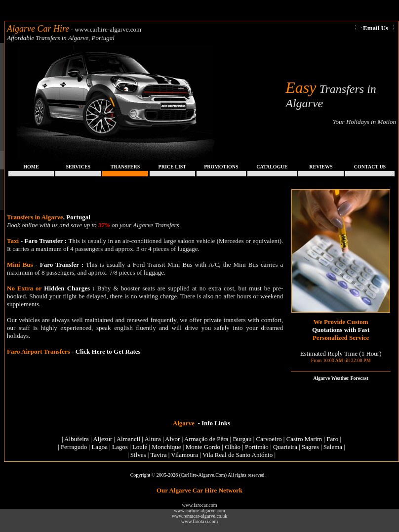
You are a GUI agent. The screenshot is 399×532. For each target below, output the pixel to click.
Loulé (140, 447)
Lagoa (99, 447)
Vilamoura (184, 455)
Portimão (257, 447)
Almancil (128, 439)
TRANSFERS (125, 167)
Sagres (310, 447)
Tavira (158, 455)
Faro (332, 439)
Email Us (376, 28)
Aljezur (102, 439)
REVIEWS (321, 167)
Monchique (166, 447)
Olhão (233, 447)
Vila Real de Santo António (238, 455)
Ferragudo (74, 447)
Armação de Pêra (206, 439)
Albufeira (77, 439)
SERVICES (79, 167)
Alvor (172, 439)
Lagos (120, 447)
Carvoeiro (269, 439)
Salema (333, 447)
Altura (152, 439)
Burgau (242, 439)
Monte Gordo (203, 447)
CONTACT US (370, 167)
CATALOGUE (272, 167)
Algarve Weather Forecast (341, 378)
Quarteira (285, 447)
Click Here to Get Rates (108, 351)
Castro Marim (304, 439)
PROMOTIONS (221, 167)
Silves (138, 455)
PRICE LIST (172, 167)
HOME (31, 167)
